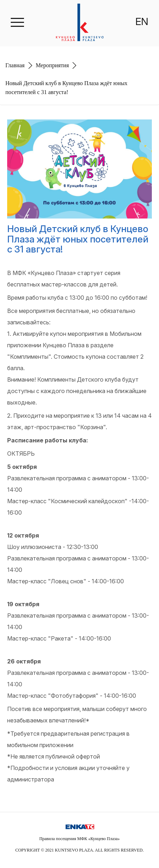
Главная (15, 65)
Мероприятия (52, 65)
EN (142, 21)
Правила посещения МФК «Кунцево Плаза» (80, 839)
